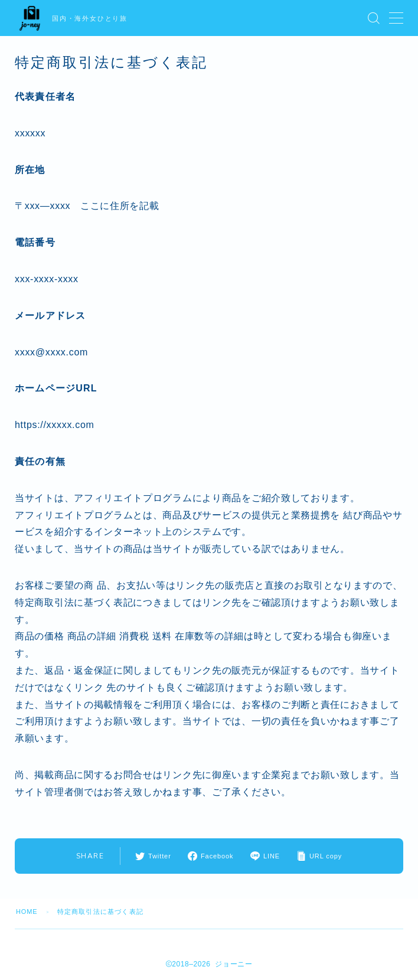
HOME (27, 912)
